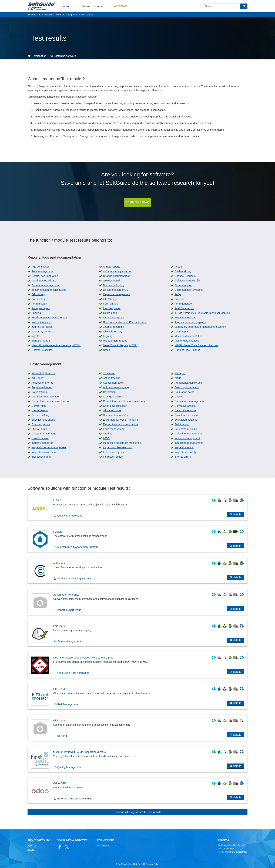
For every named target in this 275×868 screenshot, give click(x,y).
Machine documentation (188, 336)
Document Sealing (114, 286)
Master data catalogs (187, 341)
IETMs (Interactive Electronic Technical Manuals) (203, 313)
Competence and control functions (52, 402)
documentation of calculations (49, 290)
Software (67, 6)
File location (39, 299)
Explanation (39, 56)
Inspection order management (49, 448)
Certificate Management (46, 397)
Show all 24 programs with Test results (138, 813)
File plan (180, 299)
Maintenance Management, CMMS (78, 547)
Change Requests (185, 276)
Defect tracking (40, 415)
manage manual (41, 341)
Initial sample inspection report (49, 318)
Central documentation (45, 276)
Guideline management (188, 434)
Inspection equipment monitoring (122, 443)
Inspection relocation (44, 452)
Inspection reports (113, 318)
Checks (179, 397)
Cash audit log (183, 272)
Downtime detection (186, 415)
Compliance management (190, 402)
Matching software (65, 56)
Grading (108, 434)
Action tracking (112, 378)
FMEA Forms (39, 429)
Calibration (109, 392)
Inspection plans (184, 448)
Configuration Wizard (44, 281)
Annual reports (112, 267)
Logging (108, 336)
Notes (106, 350)
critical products (112, 411)
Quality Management (69, 516)
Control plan (39, 406)
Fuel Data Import (184, 309)
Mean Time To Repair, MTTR (120, 346)
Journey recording (113, 327)
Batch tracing (39, 392)
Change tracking (113, 397)
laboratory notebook (43, 332)
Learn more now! (138, 202)
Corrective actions (185, 406)
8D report (180, 374)
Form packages (41, 309)
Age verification (41, 267)
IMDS (106, 439)
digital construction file (187, 281)
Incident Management (187, 439)
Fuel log (36, 313)
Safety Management (69, 642)
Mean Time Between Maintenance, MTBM (56, 346)
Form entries (110, 304)
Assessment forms (42, 383)
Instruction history (42, 322)
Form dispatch (40, 304)
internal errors (183, 457)
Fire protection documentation (120, 425)
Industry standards (42, 443)
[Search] (244, 6)
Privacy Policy (153, 865)
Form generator (184, 304)
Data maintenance (185, 411)
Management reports (115, 341)
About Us (32, 846)
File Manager (111, 299)
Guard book (110, 313)
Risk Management (68, 705)
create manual (111, 281)
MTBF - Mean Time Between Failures (196, 346)
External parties (41, 425)
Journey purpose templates (190, 322)
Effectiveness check (43, 420)
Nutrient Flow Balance (187, 350)
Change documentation (117, 276)
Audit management (43, 272)
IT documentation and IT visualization (125, 322)
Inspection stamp (41, 457)
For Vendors (120, 6)
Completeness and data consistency (124, 402)
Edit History (38, 295)
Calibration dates (184, 392)
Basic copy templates (187, 388)
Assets (178, 267)
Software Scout (91, 6)
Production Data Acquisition (73, 673)
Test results (87, 15)
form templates (112, 309)
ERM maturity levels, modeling (121, 420)
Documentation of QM (116, 290)
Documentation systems (189, 290)
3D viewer (109, 374)
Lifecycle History (113, 332)
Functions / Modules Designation (61, 15)
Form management (114, 429)
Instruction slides (113, 457)
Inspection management (189, 443)
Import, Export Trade (69, 610)
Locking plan (182, 332)
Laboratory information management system (200, 327)
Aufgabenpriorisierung (116, 388)
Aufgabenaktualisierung (188, 383)
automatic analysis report (118, 272)
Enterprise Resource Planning (75, 799)
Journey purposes (42, 327)
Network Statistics (42, 350)
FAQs (178, 295)
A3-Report (38, 378)
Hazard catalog (40, 439)
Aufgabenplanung (42, 388)
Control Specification (115, 406)
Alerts (178, 378)
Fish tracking (182, 425)
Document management (46, 286)
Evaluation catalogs (186, 420)
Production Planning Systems (75, 579)
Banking (62, 736)
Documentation (183, 286)
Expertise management (116, 295)
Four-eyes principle (186, 429)
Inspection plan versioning (118, 448)
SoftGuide (36, 15)
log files (36, 336)
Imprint (31, 850)
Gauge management (44, 434)
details (237, 515)
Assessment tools (113, 383)
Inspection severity (185, 452)
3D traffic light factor (43, 374)
